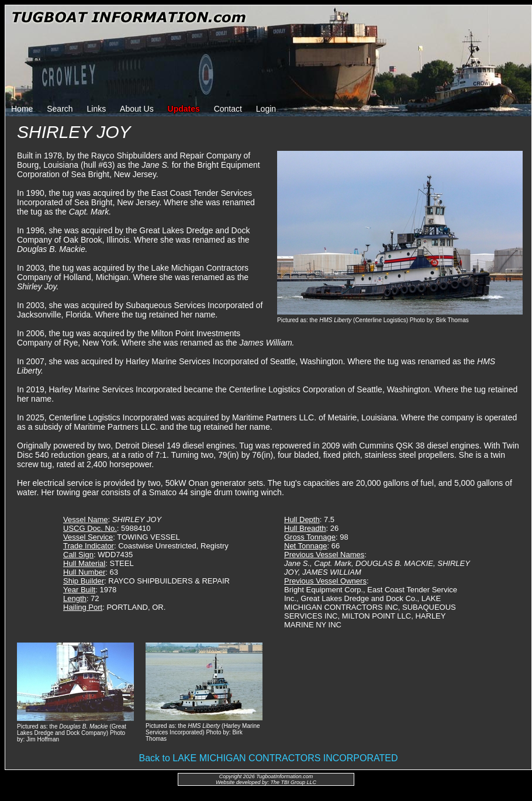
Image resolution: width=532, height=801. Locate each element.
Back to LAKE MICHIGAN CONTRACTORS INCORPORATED (268, 758)
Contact (228, 109)
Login (266, 109)
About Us (137, 109)
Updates (184, 109)
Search (60, 109)
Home (22, 109)
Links (97, 109)
